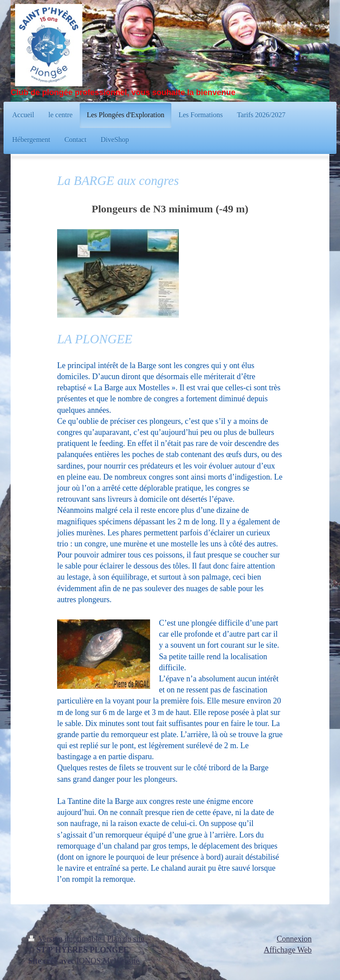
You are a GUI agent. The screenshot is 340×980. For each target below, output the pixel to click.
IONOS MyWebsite (108, 961)
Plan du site (126, 939)
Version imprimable (66, 939)
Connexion (294, 939)
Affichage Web (288, 950)
